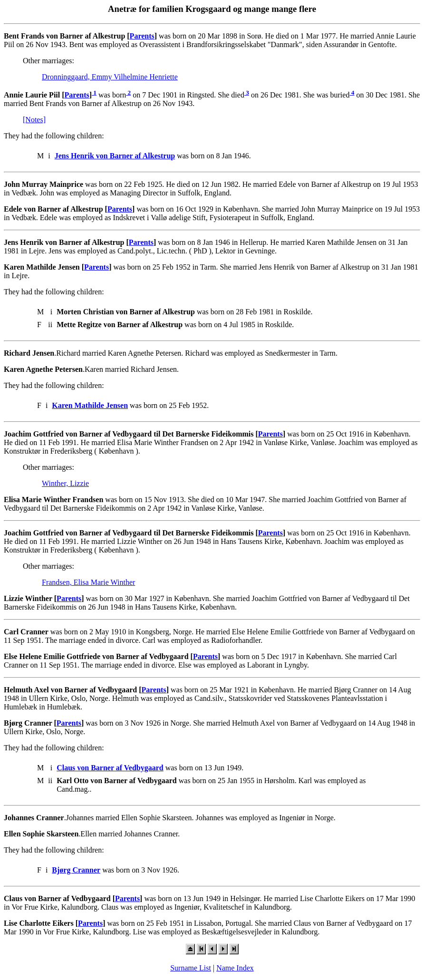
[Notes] (34, 120)
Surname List (191, 968)
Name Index (235, 968)
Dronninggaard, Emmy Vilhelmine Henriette (110, 77)
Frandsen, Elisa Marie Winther (88, 582)
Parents (142, 36)
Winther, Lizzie (65, 483)
